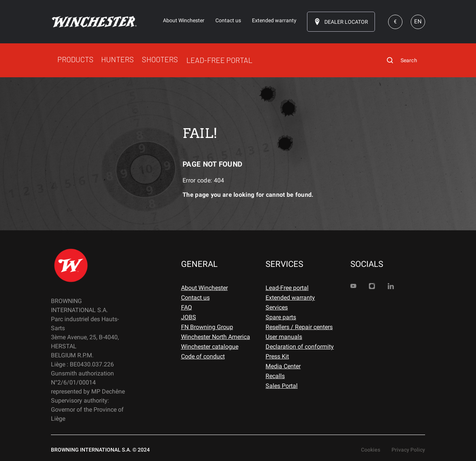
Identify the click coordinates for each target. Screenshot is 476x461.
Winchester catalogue (210, 347)
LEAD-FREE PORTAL (219, 60)
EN (418, 21)
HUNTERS (117, 59)
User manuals (284, 337)
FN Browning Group (207, 327)
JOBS (189, 317)
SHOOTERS (160, 59)
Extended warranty (290, 298)
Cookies (371, 450)
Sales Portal (282, 386)
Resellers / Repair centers (299, 327)
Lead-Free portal (287, 288)
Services (277, 307)
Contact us (195, 298)
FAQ (187, 307)
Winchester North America (216, 337)
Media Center (283, 366)
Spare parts (281, 317)
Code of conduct (203, 356)
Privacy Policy (408, 450)
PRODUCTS (75, 59)
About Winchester (204, 288)
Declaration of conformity (300, 347)
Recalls (275, 376)
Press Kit (277, 356)
